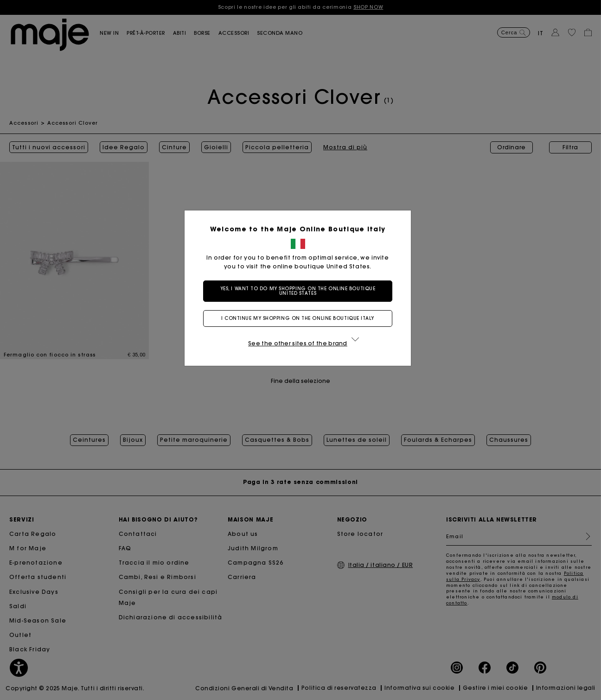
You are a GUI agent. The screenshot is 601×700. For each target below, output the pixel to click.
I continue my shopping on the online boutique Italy (300, 318)
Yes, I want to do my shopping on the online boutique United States (301, 291)
